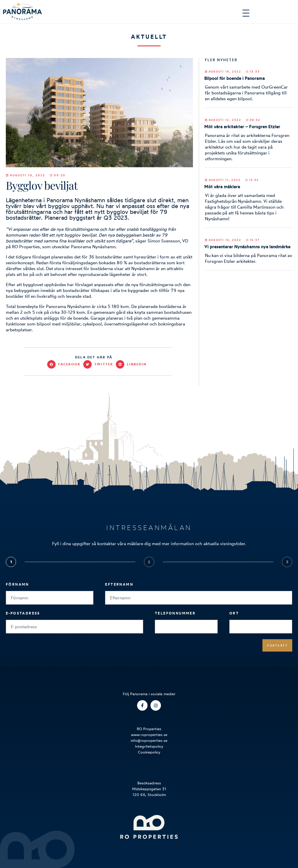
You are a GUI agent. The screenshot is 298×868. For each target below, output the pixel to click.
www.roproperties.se (149, 735)
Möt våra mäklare (222, 187)
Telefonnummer (175, 613)
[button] (65, 364)
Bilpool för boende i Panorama (235, 78)
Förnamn (17, 584)
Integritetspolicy (149, 746)
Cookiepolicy (149, 752)
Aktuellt (149, 37)
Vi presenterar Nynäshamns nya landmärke (247, 247)
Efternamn (119, 584)
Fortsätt (277, 645)
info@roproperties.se (149, 740)
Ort (234, 613)
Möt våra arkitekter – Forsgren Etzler (242, 127)
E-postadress (23, 613)
